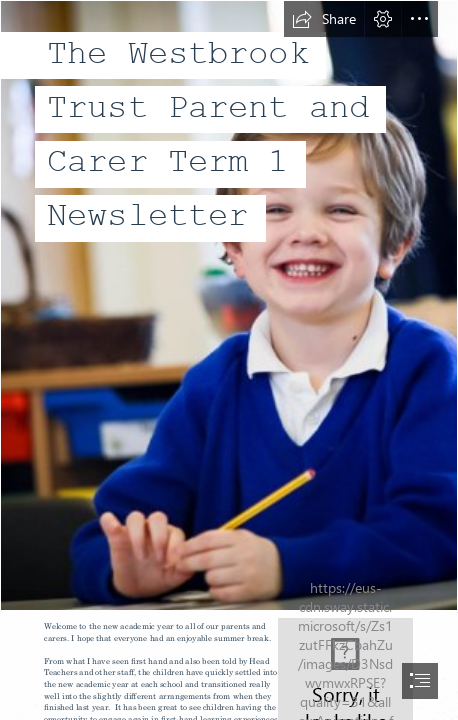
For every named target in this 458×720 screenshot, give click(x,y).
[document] (229, 360)
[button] (324, 19)
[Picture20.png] (229, 305)
